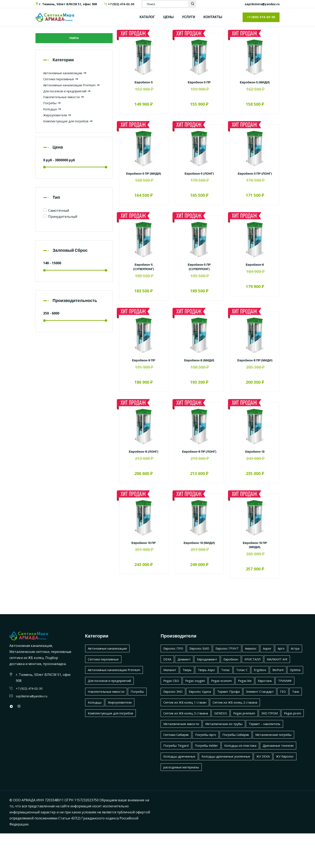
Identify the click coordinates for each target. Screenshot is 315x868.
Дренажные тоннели (222, 780)
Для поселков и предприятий (70, 99)
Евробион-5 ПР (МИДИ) (144, 176)
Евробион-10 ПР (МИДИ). (255, 558)
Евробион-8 (255, 269)
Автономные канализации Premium (117, 683)
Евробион (252, 672)
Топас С (278, 683)
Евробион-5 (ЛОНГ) (199, 174)
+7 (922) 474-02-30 (119, 4)
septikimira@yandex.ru (262, 4)
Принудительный (63, 224)
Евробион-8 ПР (144, 365)
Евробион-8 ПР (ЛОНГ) (199, 462)
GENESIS (226, 737)
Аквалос (257, 661)
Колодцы (53, 116)
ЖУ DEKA (230, 791)
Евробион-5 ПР (199, 82)
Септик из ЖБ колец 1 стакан (187, 726)
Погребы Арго (252, 758)
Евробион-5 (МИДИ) (255, 82)
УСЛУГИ (188, 17)
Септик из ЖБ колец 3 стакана (188, 737)
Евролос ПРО (174, 661)
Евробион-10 (255, 460)
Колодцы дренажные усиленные (190, 791)
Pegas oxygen (254, 694)
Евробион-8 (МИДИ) (199, 365)
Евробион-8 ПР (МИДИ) (255, 367)
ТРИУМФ (214, 704)
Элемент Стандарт (210, 715)
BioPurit (189, 694)
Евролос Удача (268, 704)
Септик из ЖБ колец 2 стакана (242, 726)
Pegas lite (171, 704)
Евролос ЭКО (239, 704)
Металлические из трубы (256, 748)
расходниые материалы (183, 802)
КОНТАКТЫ (213, 17)
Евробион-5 (144, 82)
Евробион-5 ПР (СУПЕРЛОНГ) (199, 271)
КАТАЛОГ (147, 17)
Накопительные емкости (66, 105)
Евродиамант (226, 672)
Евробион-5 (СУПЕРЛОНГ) (144, 271)
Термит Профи (176, 715)
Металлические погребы (184, 769)
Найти (74, 39)
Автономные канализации (67, 75)
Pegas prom (173, 748)
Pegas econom (283, 694)
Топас (260, 683)
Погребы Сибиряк (284, 758)
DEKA (183, 672)
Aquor (275, 661)
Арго (290, 661)
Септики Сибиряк (220, 758)
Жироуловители (59, 123)
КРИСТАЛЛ (275, 672)
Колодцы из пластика (181, 780)
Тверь (218, 683)
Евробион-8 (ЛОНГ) (144, 460)
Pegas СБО (228, 694)
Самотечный (59, 218)
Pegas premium (251, 737)
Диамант (201, 672)
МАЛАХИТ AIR (175, 683)
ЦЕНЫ (169, 17)
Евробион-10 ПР (144, 556)
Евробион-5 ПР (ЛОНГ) (255, 176)
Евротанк (193, 704)
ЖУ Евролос (253, 791)
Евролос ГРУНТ (232, 661)
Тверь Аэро (239, 683)
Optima (208, 694)
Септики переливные (63, 81)
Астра (168, 672)
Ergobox (170, 694)
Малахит (200, 683)
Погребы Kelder (257, 769)
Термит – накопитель (181, 758)
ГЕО (234, 715)
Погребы (53, 111)
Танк (248, 715)
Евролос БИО (202, 661)
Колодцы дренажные (263, 780)
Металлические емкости (209, 748)
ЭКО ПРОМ (279, 737)
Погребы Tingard (224, 769)
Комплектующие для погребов (71, 129)
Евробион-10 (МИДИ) (199, 556)
